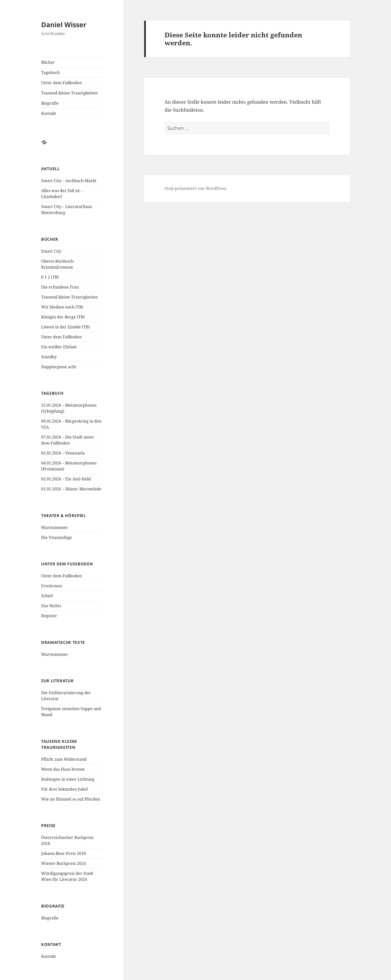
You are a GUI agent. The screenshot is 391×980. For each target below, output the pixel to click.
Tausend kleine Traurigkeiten (69, 93)
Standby (49, 357)
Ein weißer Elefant (59, 347)
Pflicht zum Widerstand (64, 759)
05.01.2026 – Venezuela (63, 453)
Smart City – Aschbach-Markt (69, 181)
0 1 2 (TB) (50, 277)
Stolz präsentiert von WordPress (195, 188)
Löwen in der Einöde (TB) (65, 327)
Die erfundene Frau (60, 287)
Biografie (50, 103)
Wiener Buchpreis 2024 (63, 863)
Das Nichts (51, 606)
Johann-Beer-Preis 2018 (63, 853)
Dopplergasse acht (59, 367)
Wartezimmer (55, 528)
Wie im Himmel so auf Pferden (71, 799)
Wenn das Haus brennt (63, 769)
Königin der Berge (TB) (63, 317)
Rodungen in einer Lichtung (68, 779)
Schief (47, 596)
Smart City (51, 251)
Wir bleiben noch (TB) (62, 307)
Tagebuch (50, 73)
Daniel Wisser (64, 25)
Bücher (48, 62)
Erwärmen (51, 586)
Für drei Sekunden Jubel (64, 789)
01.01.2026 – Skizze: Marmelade (71, 489)
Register (49, 616)
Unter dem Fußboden (61, 83)
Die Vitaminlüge (57, 537)
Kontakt (49, 113)
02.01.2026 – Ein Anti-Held (66, 479)
